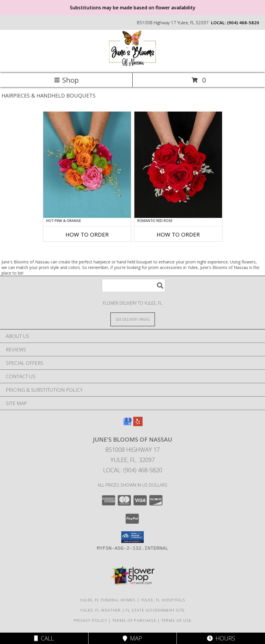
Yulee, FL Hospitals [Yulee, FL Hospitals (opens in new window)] (163, 600)
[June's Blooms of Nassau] (133, 65)
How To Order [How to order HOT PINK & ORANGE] (87, 235)
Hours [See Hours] (221, 638)
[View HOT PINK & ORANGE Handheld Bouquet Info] (87, 165)
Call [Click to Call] (44, 638)
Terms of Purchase (134, 620)
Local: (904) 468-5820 (133, 470)
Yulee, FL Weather (100, 610)
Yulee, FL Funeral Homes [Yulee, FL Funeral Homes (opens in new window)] (108, 600)
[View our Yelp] (138, 424)
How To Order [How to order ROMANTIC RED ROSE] (178, 235)
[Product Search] (134, 285)
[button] (132, 537)
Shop (66, 80)
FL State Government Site (155, 610)
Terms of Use (176, 620)
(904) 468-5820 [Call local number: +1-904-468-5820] (243, 22)
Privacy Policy (90, 620)
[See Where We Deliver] (133, 319)
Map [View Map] (132, 638)
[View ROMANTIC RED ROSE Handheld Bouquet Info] (178, 165)
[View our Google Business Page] (127, 424)
